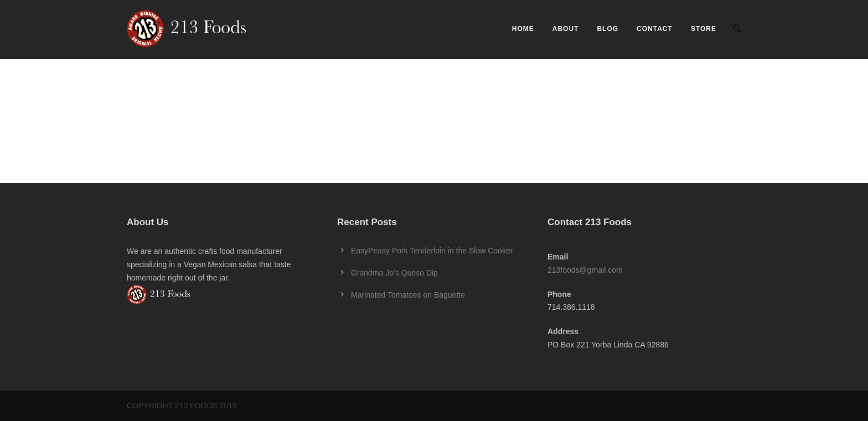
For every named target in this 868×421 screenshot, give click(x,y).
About (566, 29)
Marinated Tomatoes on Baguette (408, 295)
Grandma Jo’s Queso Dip (394, 273)
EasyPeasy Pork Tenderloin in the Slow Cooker (432, 251)
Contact (655, 29)
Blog (608, 29)
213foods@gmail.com (585, 270)
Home (523, 29)
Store (704, 29)
